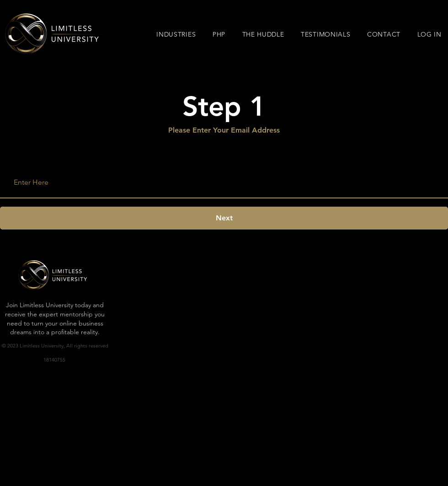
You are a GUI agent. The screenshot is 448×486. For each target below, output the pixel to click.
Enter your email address (49, 159)
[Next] (224, 218)
